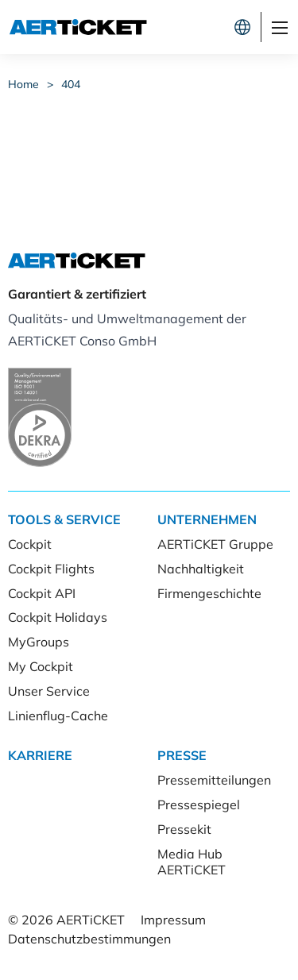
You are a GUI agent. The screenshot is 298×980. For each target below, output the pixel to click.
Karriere (40, 755)
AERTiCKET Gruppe (215, 544)
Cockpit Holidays (58, 617)
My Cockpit (41, 666)
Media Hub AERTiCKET (192, 862)
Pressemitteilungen (214, 780)
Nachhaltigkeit (201, 569)
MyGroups (39, 642)
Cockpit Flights (51, 569)
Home (23, 84)
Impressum (173, 920)
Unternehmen (207, 519)
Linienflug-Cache (58, 716)
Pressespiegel (199, 804)
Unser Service (49, 691)
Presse (182, 755)
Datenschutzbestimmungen (89, 939)
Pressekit (184, 829)
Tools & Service (64, 519)
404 (71, 84)
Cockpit (30, 544)
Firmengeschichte (209, 593)
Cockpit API (42, 593)
